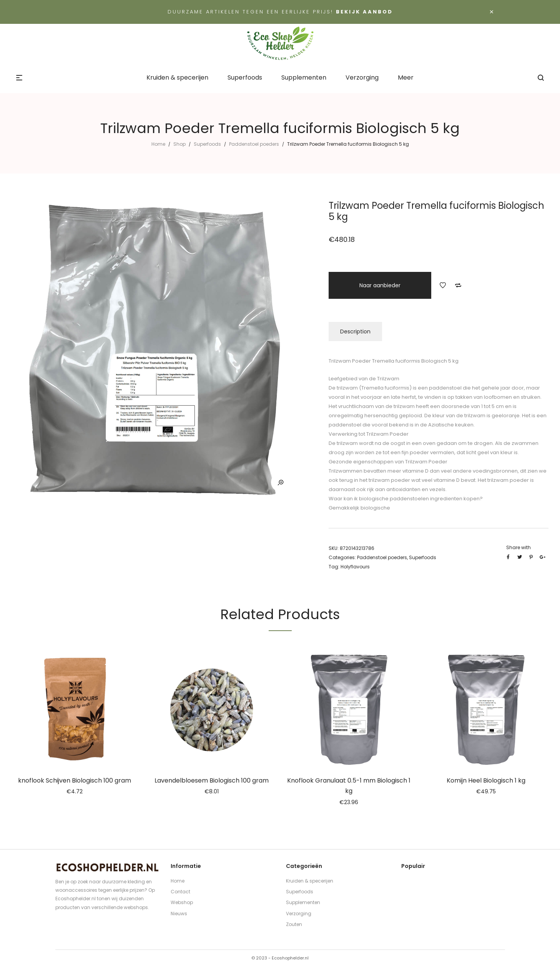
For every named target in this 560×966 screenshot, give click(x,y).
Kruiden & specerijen (310, 881)
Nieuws (179, 914)
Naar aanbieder (380, 285)
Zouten (294, 924)
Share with (518, 547)
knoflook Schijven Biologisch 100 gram (75, 780)
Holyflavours (355, 567)
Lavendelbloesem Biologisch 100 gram (212, 780)
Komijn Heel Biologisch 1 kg (486, 780)
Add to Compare (458, 285)
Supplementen (303, 902)
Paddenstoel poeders (254, 144)
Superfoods (207, 144)
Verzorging (299, 914)
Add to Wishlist (443, 285)
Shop (179, 144)
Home (158, 144)
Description (355, 331)
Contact (180, 892)
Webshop (182, 902)
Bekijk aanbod (364, 12)
